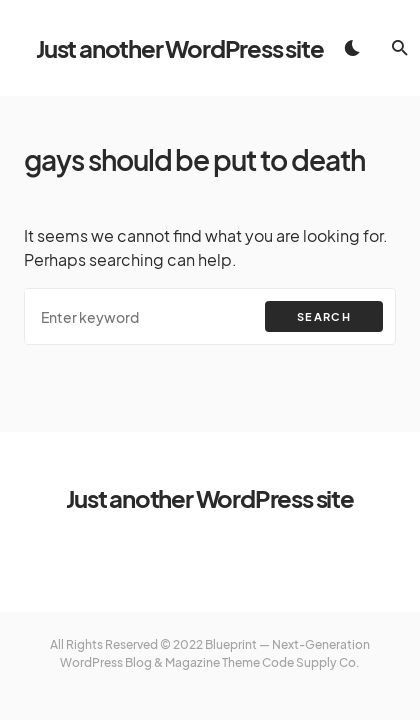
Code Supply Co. (311, 662)
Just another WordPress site (180, 48)
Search (324, 316)
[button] (352, 48)
